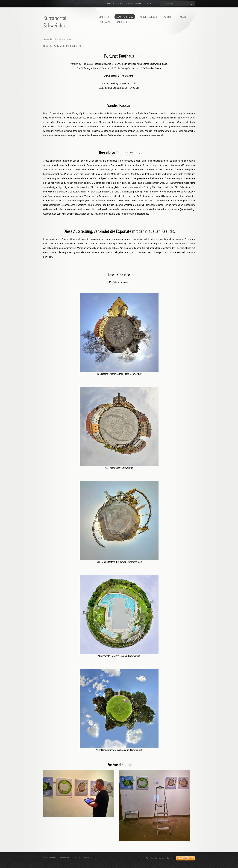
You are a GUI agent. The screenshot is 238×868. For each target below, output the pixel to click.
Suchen (192, 4)
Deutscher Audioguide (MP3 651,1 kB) (62, 46)
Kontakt (168, 17)
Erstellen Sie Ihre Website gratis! (161, 858)
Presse (183, 17)
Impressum (104, 22)
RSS (139, 4)
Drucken (150, 4)
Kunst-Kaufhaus (125, 17)
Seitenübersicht (126, 4)
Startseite (104, 17)
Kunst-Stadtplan (148, 17)
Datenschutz (123, 22)
